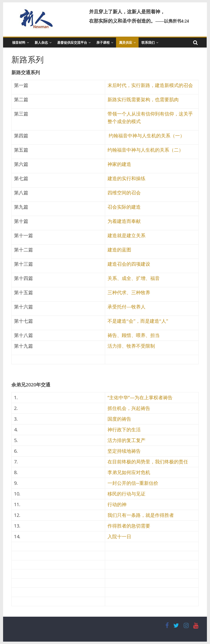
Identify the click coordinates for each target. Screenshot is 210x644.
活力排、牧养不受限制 (131, 346)
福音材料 (19, 42)
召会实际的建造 (124, 207)
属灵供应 (126, 42)
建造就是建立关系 (126, 235)
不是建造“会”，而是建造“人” (138, 321)
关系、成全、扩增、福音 (134, 278)
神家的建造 (119, 164)
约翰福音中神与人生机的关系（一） (146, 136)
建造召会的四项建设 (129, 264)
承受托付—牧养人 (126, 307)
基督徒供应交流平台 (72, 42)
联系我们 (148, 42)
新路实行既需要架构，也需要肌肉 (143, 100)
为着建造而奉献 (124, 221)
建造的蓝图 (119, 250)
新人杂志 (41, 42)
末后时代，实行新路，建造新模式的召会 (150, 85)
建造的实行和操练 (126, 178)
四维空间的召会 (124, 193)
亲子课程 (103, 42)
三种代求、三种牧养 (129, 293)
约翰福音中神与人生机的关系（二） (145, 150)
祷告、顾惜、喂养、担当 (134, 335)
